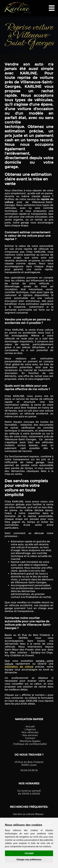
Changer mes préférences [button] (29, 860)
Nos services (30, 735)
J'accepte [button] (29, 853)
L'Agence (30, 729)
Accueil (30, 726)
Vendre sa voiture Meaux (28, 814)
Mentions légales (30, 741)
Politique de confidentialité (30, 744)
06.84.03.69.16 (29, 770)
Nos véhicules (30, 732)
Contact (30, 738)
